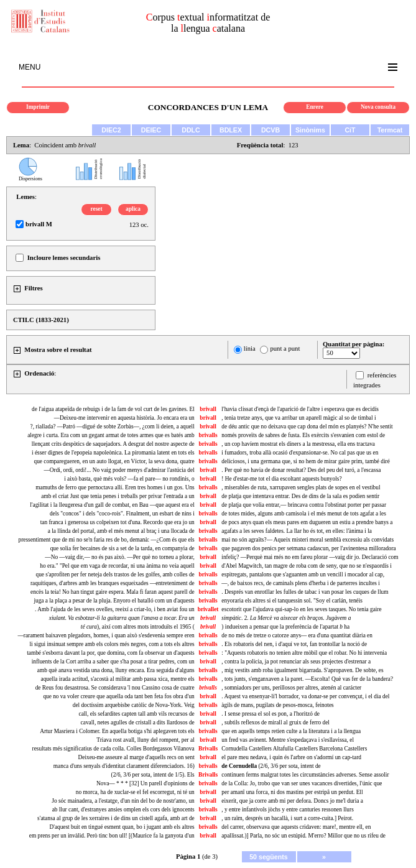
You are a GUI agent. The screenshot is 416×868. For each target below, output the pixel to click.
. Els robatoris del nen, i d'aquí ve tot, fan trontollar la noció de (294, 644)
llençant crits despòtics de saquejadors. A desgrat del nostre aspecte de (113, 444)
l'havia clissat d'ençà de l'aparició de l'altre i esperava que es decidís (300, 409)
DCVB (270, 130)
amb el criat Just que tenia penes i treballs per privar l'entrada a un (118, 496)
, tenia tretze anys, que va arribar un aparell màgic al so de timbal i (298, 418)
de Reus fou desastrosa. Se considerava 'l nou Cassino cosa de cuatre (115, 688)
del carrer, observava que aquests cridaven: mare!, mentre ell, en (296, 827)
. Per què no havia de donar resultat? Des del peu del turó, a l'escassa (301, 470)
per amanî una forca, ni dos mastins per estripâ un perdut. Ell (292, 792)
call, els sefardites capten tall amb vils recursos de (137, 714)
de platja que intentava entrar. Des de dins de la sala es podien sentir (300, 496)
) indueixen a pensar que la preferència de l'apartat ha (285, 627)
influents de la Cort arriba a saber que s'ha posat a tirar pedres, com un (113, 662)
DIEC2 (111, 130)
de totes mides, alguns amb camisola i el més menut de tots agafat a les (304, 514)
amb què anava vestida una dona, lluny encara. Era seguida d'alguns (116, 670)
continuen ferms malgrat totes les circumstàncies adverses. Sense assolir (305, 775)
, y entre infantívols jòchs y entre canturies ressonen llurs (287, 810)
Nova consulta (378, 107)
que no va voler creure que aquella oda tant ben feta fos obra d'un (118, 696)
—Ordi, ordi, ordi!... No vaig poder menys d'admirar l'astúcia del (119, 470)
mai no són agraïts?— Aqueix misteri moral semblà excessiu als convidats (307, 540)
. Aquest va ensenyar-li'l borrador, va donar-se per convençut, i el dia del (305, 696)
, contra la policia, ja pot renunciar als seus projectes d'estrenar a (296, 662)
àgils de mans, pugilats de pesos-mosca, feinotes (277, 705)
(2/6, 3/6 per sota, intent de (271, 766)
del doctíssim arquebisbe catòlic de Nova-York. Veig (134, 705)
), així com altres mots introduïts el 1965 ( (138, 627)
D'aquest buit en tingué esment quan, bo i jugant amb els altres (122, 827)
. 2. (286, 618)
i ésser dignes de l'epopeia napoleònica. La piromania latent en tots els (113, 453)
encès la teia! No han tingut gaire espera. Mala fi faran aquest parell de (113, 592)
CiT (350, 130)
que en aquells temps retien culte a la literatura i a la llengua (291, 731)
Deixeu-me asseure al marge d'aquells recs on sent (136, 757)
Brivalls (208, 749)
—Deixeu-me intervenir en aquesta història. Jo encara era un (124, 418)
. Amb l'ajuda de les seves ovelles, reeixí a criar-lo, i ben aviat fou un (115, 609)
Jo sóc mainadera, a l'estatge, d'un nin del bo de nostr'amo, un (123, 801)
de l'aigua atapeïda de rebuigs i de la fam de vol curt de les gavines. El (113, 409)
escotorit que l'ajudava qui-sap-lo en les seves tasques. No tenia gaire (301, 609)
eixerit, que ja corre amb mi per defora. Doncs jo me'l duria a (292, 801)
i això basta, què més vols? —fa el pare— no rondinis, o (129, 479)
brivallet (208, 609)
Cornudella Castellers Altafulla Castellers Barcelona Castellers (294, 749)
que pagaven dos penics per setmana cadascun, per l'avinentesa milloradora (308, 548)
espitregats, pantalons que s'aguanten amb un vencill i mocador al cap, (303, 575)
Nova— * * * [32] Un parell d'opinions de (146, 783)
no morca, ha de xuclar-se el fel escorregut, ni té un (135, 792)
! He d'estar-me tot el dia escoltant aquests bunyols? (281, 479)
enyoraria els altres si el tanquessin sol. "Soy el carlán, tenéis (292, 601)
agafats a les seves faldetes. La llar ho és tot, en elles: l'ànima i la (297, 531)
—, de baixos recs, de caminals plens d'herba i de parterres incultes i (301, 583)
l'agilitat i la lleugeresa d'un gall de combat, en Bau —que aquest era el (112, 505)
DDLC (191, 130)
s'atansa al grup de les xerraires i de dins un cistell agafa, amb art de (116, 818)
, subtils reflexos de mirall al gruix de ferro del (275, 723)
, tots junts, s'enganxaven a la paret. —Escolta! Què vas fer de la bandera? (307, 679)
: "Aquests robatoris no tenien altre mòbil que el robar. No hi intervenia (304, 653)
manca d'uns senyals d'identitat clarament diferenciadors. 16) (124, 766)
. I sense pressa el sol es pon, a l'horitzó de (270, 714)
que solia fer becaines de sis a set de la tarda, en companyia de (122, 548)
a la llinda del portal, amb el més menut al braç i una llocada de (121, 531)
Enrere (315, 107)
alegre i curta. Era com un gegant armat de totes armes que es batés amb (111, 435)
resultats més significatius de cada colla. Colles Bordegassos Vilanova (113, 749)
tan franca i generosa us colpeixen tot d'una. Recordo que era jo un (118, 522)
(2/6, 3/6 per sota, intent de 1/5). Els (153, 775)
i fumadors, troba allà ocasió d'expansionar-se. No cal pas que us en (300, 453)
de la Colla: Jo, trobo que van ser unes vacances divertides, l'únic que (302, 783)
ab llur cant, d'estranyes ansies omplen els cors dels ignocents (123, 810)
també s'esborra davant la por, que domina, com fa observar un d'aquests (111, 653)
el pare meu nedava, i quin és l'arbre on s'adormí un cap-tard (291, 757)
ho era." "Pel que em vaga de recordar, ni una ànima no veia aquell (117, 566)
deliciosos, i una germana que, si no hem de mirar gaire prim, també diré (305, 461)
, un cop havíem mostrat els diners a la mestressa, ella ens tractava (298, 444)
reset (97, 209)
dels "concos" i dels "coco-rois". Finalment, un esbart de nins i (122, 514)
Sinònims (310, 130)
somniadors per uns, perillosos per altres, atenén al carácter (291, 688)
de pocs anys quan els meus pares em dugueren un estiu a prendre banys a (307, 522)
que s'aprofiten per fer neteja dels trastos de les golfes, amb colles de (115, 575)
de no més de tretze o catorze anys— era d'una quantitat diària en (297, 635)
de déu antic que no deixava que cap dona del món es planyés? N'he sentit (307, 427)
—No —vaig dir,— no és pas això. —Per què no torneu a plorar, (119, 557)
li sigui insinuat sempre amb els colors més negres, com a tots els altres (112, 644)
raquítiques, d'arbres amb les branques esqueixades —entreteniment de (113, 583)
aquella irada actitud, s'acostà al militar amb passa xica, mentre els (118, 679)
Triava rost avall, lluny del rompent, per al (145, 740)
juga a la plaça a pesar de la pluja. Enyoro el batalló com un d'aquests (114, 601)
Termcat (390, 130)
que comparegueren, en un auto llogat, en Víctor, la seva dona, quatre (114, 461)
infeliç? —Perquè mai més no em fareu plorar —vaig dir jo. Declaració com (310, 557)
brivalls (208, 435)
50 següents (269, 857)
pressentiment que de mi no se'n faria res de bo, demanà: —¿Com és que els (106, 540)
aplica (133, 209)
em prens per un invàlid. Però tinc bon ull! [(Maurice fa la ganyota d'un (112, 836)
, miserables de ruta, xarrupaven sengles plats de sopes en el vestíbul (301, 487)
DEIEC (151, 130)
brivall (208, 409)
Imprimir (38, 107)
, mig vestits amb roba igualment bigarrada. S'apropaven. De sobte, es (302, 670)
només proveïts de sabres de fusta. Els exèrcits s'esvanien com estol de (303, 435)
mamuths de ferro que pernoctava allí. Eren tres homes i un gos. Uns (115, 487)
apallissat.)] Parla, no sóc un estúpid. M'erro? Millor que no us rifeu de (303, 836)
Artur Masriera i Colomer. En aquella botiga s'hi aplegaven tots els (117, 731)
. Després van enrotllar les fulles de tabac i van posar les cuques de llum (305, 592)
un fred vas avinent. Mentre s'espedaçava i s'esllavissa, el (288, 740)
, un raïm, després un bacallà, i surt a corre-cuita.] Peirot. (287, 818)
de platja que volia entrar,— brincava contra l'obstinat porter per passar (304, 505)
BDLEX (231, 130)
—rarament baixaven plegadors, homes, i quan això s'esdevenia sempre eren (106, 635)
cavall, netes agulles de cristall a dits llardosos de (138, 723)
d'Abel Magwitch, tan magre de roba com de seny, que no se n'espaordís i (306, 566)
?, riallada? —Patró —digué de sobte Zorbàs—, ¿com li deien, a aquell (113, 427)
